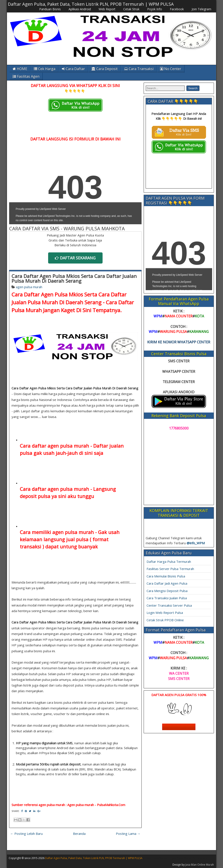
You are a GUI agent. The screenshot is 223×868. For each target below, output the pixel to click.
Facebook (177, 9)
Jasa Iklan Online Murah (200, 865)
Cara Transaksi (139, 69)
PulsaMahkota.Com (111, 805)
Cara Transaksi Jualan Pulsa (167, 598)
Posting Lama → (128, 834)
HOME (20, 69)
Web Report (107, 9)
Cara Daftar (73, 69)
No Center (171, 69)
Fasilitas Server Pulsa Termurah (170, 569)
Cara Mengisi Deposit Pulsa (167, 591)
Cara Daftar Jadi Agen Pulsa (167, 583)
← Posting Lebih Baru (26, 834)
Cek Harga (45, 69)
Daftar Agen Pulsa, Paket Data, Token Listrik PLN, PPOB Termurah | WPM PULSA (91, 4)
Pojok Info (155, 9)
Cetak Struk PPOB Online (165, 620)
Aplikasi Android (80, 9)
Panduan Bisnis (50, 9)
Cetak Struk (131, 9)
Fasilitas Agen (26, 76)
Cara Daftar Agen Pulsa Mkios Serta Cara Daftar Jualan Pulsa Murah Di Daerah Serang (74, 278)
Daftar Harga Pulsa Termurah (169, 562)
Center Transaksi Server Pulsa (169, 605)
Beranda (79, 834)
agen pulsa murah (29, 287)
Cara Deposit (105, 69)
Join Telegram (201, 9)
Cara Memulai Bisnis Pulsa (166, 576)
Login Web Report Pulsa (165, 613)
